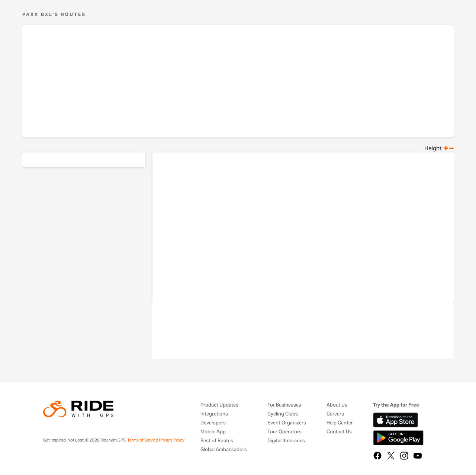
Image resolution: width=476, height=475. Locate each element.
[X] (391, 456)
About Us (337, 405)
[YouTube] (418, 456)
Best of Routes (217, 441)
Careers (335, 414)
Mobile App (213, 432)
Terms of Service (143, 440)
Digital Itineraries (286, 441)
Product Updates (219, 405)
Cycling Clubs (283, 414)
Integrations (214, 414)
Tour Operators (284, 432)
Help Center (340, 423)
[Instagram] (404, 456)
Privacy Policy (172, 440)
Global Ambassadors (224, 450)
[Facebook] (377, 456)
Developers (213, 423)
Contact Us (339, 432)
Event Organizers (287, 423)
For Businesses (284, 405)
